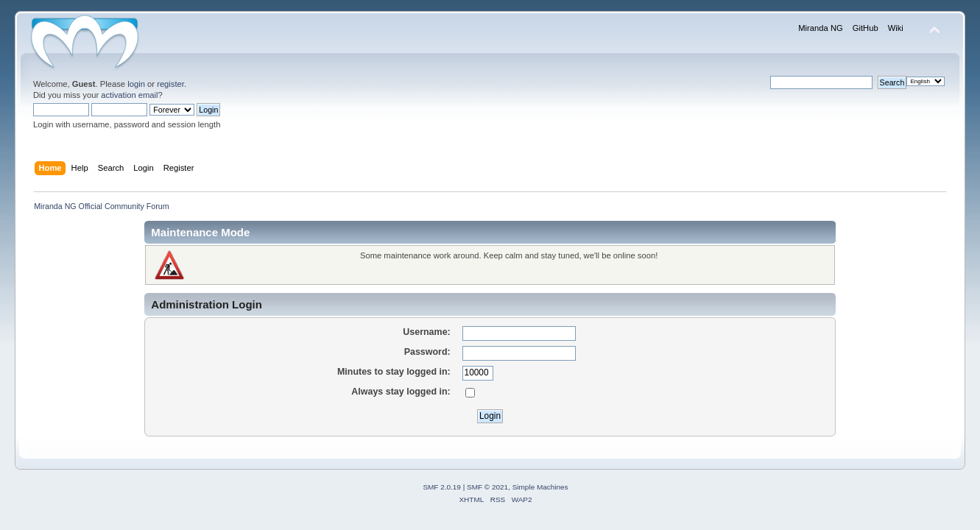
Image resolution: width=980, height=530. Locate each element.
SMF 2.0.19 (442, 487)
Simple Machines (540, 487)
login (136, 84)
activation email (129, 95)
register (170, 84)
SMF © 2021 (487, 487)
